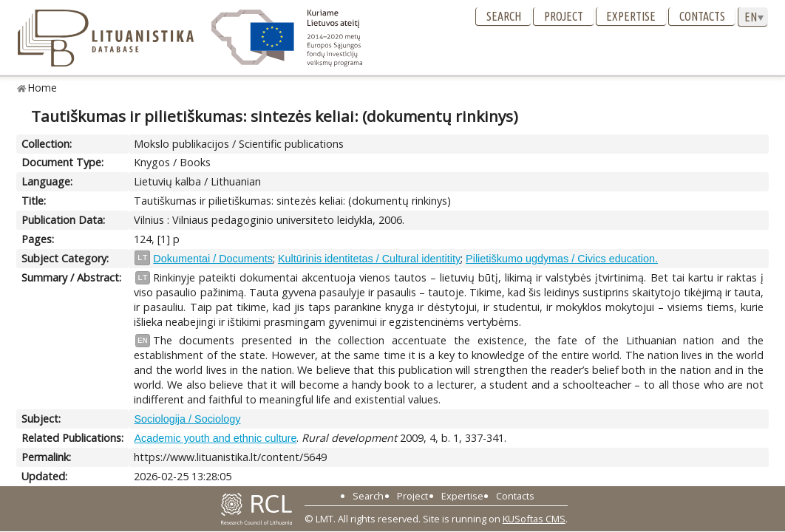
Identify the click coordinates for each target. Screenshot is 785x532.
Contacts (702, 16)
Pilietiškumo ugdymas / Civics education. (562, 259)
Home (43, 88)
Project (564, 16)
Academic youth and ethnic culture (215, 438)
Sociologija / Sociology (187, 419)
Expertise (631, 16)
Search (504, 16)
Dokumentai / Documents (213, 259)
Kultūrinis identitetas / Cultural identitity (369, 259)
